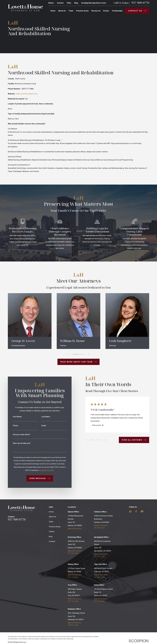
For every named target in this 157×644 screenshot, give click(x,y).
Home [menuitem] (53, 11)
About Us (52, 517)
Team (51, 522)
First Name (14, 417)
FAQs (69, 3)
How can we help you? (19, 443)
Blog (76, 3)
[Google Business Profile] (130, 511)
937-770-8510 (73, 577)
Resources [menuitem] (96, 11)
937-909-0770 (140, 3)
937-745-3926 (73, 601)
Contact (52, 541)
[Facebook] (136, 511)
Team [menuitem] (71, 11)
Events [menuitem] (106, 11)
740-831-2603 (73, 625)
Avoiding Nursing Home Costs (94, 3)
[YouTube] (142, 511)
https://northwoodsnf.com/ (27, 94)
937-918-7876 (73, 553)
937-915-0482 (99, 601)
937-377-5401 (99, 557)
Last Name (43, 417)
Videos (51, 3)
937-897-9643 (99, 528)
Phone (12, 426)
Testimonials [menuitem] (117, 11)
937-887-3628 (99, 577)
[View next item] (103, 440)
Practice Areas (55, 527)
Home (51, 512)
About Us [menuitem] (62, 11)
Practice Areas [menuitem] (82, 11)
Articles (60, 3)
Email (40, 426)
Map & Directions (74, 529)
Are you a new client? (18, 435)
